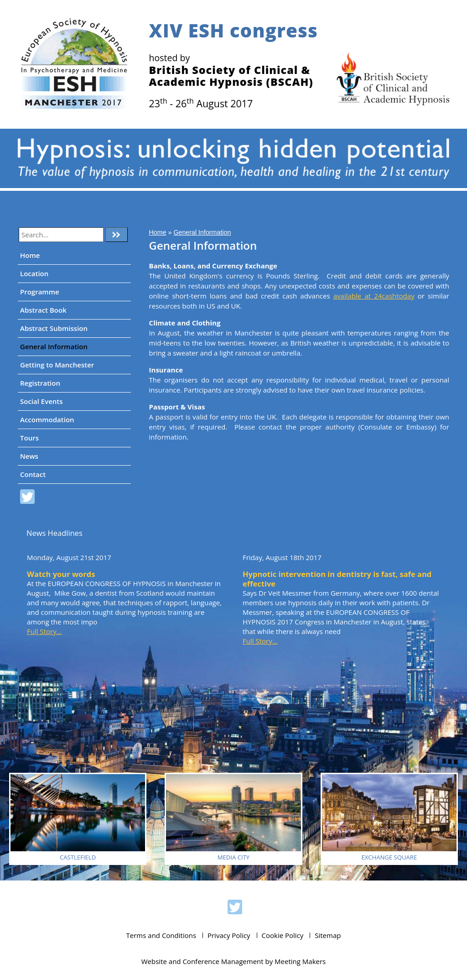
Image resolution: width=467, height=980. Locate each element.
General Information (54, 346)
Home (30, 255)
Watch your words (61, 574)
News (29, 456)
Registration (40, 383)
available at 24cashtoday (374, 296)
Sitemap (328, 935)
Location (34, 273)
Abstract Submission (54, 328)
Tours (29, 438)
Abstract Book (43, 310)
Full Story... (44, 631)
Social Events (42, 401)
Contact (33, 474)
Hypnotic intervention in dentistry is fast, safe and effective (337, 579)
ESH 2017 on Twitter (27, 498)
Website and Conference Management (202, 961)
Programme (40, 292)
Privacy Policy (229, 935)
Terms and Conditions (161, 935)
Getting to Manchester (57, 365)
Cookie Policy (283, 935)
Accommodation (47, 419)
